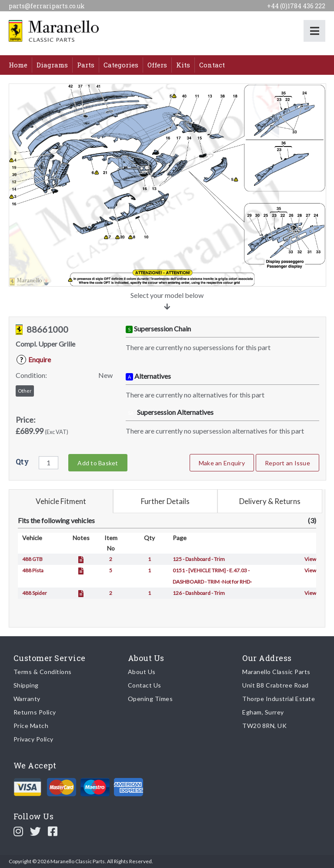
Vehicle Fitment (61, 501)
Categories (121, 65)
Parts (86, 65)
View (310, 559)
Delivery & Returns (270, 501)
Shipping (26, 685)
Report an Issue (287, 463)
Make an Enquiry (222, 463)
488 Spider (35, 593)
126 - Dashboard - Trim (199, 593)
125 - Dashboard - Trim (199, 559)
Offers (157, 65)
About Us (142, 672)
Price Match (31, 726)
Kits (183, 65)
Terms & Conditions (43, 672)
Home (18, 65)
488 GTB (32, 559)
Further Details (165, 501)
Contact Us (145, 685)
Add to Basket (98, 463)
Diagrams (52, 65)
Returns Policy (35, 712)
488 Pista (33, 570)
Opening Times (150, 699)
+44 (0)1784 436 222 (296, 6)
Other (25, 391)
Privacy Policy (33, 739)
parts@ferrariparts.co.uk (47, 6)
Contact (212, 65)
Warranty (27, 699)
